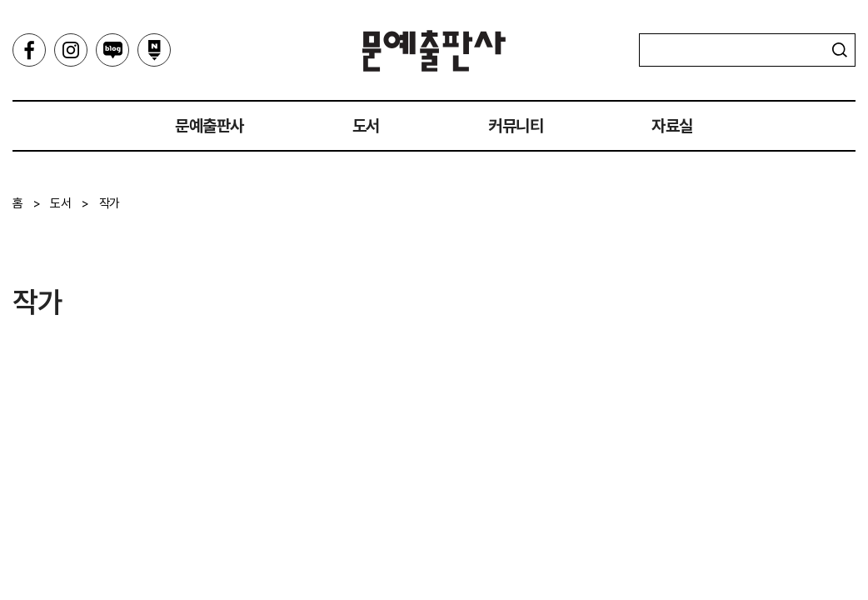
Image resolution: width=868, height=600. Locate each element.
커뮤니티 (516, 126)
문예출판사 (434, 51)
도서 (366, 126)
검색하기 (840, 50)
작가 (110, 203)
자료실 (672, 126)
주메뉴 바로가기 (0, 0)
